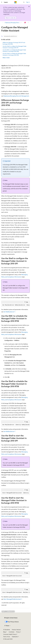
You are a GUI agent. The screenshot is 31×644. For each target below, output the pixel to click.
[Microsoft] (16, 2)
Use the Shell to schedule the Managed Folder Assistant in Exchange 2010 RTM (14, 54)
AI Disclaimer (7, 630)
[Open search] (24, 2)
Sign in (28, 2)
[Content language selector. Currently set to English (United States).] (11, 618)
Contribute (11, 632)
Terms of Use (7, 637)
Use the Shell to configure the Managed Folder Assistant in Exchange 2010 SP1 (15, 47)
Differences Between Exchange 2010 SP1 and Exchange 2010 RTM (14, 43)
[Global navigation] (2, 2)
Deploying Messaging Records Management (13, 23)
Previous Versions (16, 630)
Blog (4, 632)
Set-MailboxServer (9, 312)
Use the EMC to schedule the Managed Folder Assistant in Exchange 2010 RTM (14, 51)
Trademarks (15, 637)
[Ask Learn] (25, 23)
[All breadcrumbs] (3, 23)
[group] (15, 305)
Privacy (18, 632)
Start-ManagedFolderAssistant (12, 599)
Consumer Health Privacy (10, 634)
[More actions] (28, 23)
